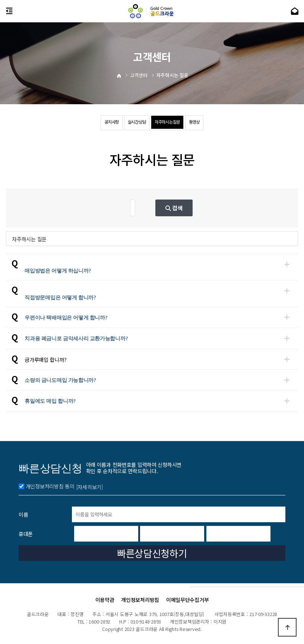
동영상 (218, 123)
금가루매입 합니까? (45, 360)
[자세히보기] (90, 562)
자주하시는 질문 (29, 239)
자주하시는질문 (176, 123)
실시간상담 (128, 123)
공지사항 (88, 123)
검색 (209, 208)
